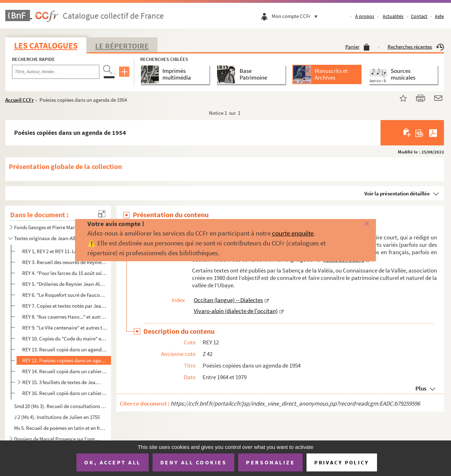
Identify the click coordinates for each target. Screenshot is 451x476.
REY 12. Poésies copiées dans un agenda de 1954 (65, 360)
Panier (357, 47)
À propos (365, 16)
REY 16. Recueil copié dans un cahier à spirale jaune (65, 393)
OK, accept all (112, 462)
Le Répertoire (122, 46)
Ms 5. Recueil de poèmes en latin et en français (60, 428)
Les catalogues (46, 46)
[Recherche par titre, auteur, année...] (56, 72)
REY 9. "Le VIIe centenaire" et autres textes (65, 328)
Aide (439, 16)
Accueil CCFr (20, 100)
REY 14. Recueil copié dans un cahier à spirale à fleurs (65, 371)
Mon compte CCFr (296, 16)
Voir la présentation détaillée (397, 193)
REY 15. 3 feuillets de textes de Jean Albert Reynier (62, 382)
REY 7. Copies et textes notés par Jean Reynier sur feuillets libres (65, 306)
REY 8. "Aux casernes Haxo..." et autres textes (65, 317)
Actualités (393, 16)
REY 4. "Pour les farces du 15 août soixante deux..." (65, 273)
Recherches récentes (416, 47)
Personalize (270, 462)
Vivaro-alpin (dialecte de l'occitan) (236, 311)
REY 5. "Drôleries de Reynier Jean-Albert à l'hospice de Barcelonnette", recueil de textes (65, 284)
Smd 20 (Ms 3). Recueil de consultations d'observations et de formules (60, 406)
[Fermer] (357, 224)
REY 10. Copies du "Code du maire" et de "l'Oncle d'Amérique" (65, 339)
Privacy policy (342, 462)
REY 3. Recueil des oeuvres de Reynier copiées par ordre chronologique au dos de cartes (65, 262)
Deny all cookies (193, 462)
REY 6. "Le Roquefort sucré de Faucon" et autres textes (65, 295)
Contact (419, 16)
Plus (421, 388)
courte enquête (293, 233)
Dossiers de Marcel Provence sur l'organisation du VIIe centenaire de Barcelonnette (57, 439)
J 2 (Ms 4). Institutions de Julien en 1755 (57, 417)
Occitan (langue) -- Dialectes (228, 300)
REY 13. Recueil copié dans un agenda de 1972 (65, 349)
